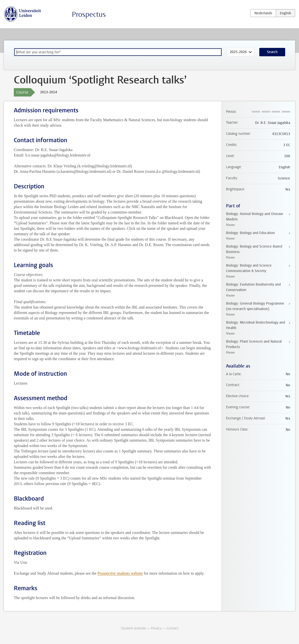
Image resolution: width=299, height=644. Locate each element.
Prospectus (89, 14)
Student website (133, 628)
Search (272, 52)
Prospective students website (120, 573)
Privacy (156, 628)
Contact (172, 628)
